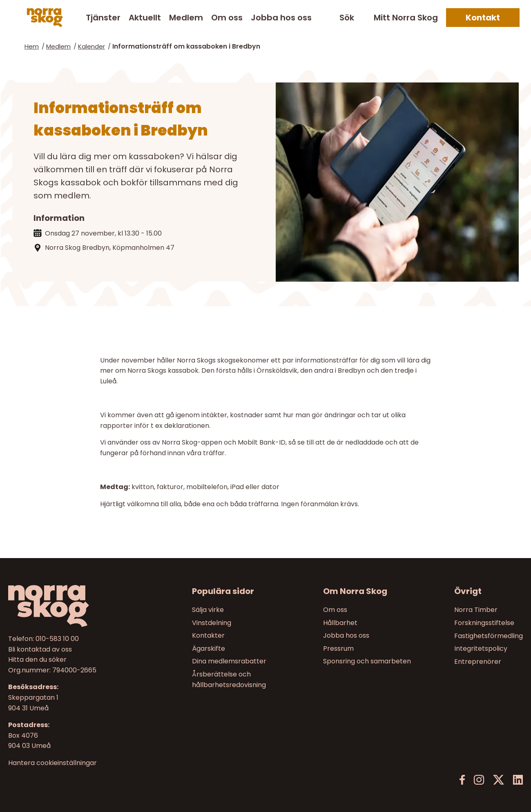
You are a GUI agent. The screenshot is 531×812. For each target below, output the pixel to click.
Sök (347, 18)
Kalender (91, 46)
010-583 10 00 (57, 639)
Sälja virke (208, 610)
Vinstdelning (212, 623)
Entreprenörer (478, 662)
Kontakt (483, 18)
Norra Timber (476, 610)
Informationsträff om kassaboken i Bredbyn (186, 46)
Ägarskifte (209, 648)
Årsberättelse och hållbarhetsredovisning (229, 680)
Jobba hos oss (281, 18)
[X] (499, 780)
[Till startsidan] (69, 606)
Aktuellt (145, 18)
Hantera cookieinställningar (52, 763)
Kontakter (208, 636)
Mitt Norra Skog (406, 18)
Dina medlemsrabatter (229, 662)
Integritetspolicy (481, 648)
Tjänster (103, 18)
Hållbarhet (340, 623)
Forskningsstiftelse (484, 623)
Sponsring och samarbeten (367, 662)
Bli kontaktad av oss (40, 649)
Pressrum (338, 648)
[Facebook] (462, 780)
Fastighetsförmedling (489, 636)
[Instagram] (479, 780)
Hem (32, 46)
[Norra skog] (45, 18)
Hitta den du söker (37, 660)
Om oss (227, 18)
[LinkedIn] (518, 780)
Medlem (186, 18)
